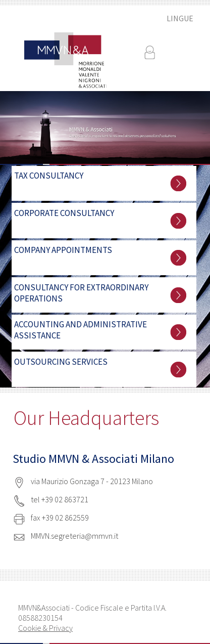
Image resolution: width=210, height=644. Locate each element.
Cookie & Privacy (45, 628)
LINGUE (180, 18)
